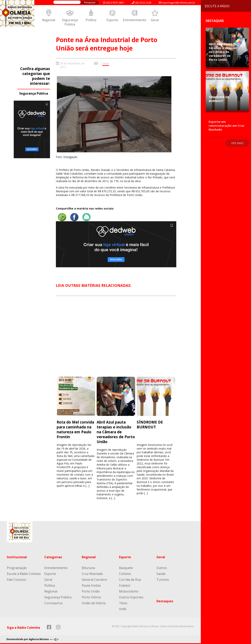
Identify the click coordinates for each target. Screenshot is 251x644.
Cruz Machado (92, 573)
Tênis (123, 602)
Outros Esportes (131, 596)
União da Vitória (94, 602)
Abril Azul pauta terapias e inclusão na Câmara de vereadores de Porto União (116, 431)
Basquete (126, 567)
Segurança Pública (70, 22)
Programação (17, 567)
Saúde (161, 573)
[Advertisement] (116, 339)
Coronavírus (53, 602)
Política (91, 20)
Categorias (53, 556)
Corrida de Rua (130, 578)
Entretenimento (135, 20)
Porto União (91, 590)
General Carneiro (94, 578)
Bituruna (88, 567)
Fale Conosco (17, 578)
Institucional (17, 556)
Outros (162, 567)
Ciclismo (125, 573)
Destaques (165, 600)
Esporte (112, 20)
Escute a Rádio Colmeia (24, 573)
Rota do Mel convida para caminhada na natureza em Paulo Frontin (75, 428)
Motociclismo (129, 590)
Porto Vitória (91, 596)
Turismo (163, 578)
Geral (155, 20)
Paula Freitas (91, 584)
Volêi (123, 608)
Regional (49, 20)
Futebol (125, 584)
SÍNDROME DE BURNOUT (150, 423)
